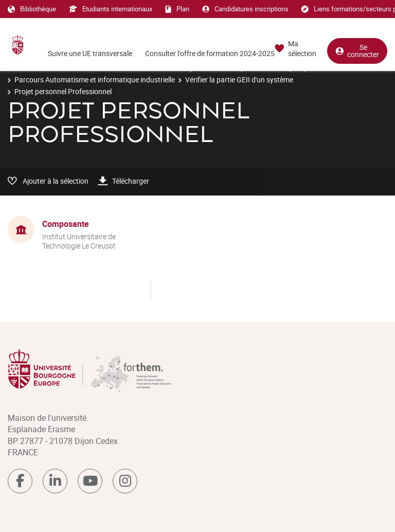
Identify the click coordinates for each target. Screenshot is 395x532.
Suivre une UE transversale (90, 53)
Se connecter (357, 51)
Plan (177, 9)
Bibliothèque (32, 9)
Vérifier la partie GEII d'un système (239, 79)
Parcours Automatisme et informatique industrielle (95, 79)
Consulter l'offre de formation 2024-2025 (210, 53)
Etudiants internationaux (111, 9)
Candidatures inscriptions (245, 9)
